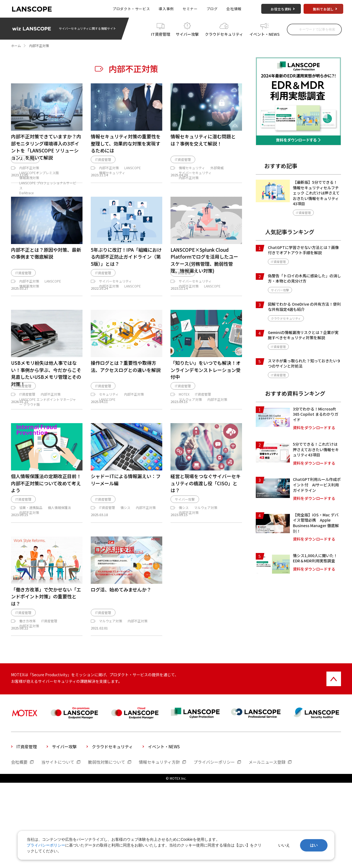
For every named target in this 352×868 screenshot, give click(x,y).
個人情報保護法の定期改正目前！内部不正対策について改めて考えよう (46, 553)
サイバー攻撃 (187, 33)
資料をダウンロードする (314, 428)
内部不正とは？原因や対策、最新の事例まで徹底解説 (46, 288)
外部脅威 (217, 178)
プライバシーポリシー (46, 845)
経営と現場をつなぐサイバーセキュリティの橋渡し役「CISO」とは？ (206, 553)
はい (314, 845)
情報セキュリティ (112, 183)
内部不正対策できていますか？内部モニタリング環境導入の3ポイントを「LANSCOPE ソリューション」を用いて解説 (46, 147)
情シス (125, 580)
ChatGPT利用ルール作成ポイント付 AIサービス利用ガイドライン (317, 485)
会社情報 (234, 9)
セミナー (190, 9)
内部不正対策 (29, 178)
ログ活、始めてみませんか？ (121, 667)
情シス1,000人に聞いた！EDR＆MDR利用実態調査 (315, 558)
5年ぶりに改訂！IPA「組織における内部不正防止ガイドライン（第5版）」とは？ (126, 292)
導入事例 (166, 9)
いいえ (284, 845)
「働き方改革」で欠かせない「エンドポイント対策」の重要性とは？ (46, 674)
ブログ (212, 9)
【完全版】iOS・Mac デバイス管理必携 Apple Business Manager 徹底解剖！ (316, 523)
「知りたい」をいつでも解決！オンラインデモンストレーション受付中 (206, 420)
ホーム (16, 46)
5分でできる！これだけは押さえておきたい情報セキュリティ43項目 (316, 449)
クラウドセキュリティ (224, 33)
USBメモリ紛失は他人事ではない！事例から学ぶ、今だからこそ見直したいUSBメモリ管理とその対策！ (46, 423)
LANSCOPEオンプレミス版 (39, 183)
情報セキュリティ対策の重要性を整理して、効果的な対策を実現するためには (126, 143)
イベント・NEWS (265, 33)
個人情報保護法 (59, 580)
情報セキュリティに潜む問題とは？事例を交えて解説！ (203, 140)
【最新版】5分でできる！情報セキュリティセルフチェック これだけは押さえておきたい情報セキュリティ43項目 (316, 193)
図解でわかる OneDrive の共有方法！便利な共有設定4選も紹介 (304, 307)
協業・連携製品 (31, 580)
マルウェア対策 (190, 459)
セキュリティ (109, 454)
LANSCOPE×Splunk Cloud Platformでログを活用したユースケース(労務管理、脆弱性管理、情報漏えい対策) (204, 295)
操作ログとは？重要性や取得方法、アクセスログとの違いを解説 (126, 416)
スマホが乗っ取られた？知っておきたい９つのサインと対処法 (304, 363)
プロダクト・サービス (131, 9)
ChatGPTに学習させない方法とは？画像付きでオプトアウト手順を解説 (303, 250)
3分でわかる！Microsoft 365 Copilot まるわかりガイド (316, 414)
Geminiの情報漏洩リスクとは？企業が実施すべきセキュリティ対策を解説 (303, 335)
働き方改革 (28, 701)
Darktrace (26, 203)
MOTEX (184, 454)
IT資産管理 (161, 33)
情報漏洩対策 (29, 187)
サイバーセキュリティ (195, 183)
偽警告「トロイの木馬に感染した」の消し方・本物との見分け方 (304, 278)
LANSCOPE (133, 178)
